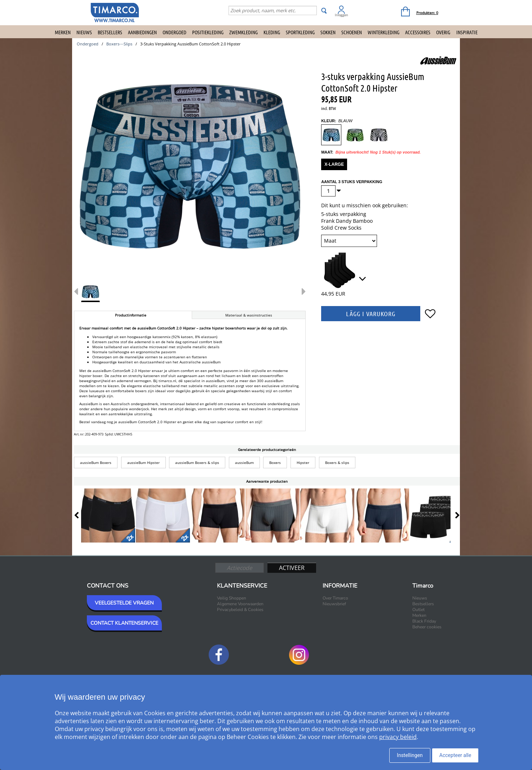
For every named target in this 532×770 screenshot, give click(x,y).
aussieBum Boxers (96, 463)
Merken (63, 32)
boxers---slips (119, 44)
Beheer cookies (427, 627)
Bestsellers (110, 32)
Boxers (275, 463)
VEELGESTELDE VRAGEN (124, 603)
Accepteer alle (455, 755)
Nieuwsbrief (334, 604)
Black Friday (424, 621)
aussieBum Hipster (143, 463)
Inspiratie (467, 32)
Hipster (303, 463)
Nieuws (84, 32)
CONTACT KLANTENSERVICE (124, 623)
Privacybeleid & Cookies (240, 610)
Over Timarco (335, 598)
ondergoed (88, 44)
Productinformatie (131, 315)
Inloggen (342, 15)
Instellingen (410, 755)
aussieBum (244, 463)
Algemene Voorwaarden (240, 604)
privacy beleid (398, 737)
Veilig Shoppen (232, 598)
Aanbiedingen (142, 32)
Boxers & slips (337, 463)
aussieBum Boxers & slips (197, 463)
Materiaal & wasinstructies (249, 315)
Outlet (418, 610)
